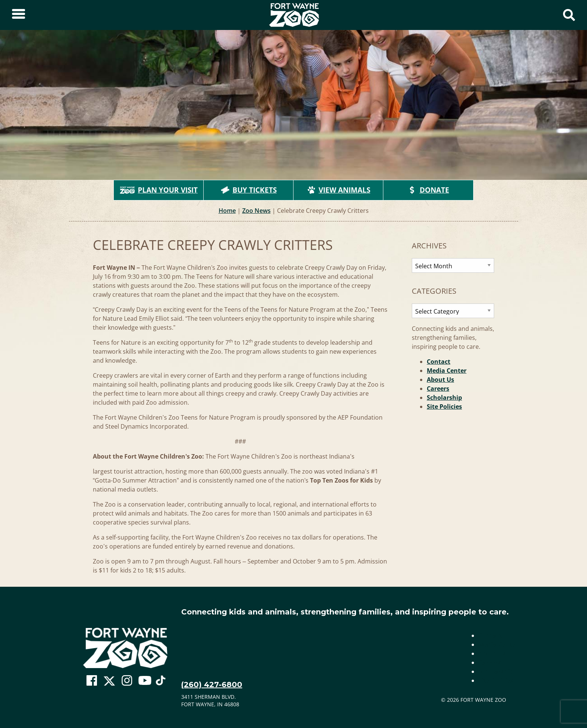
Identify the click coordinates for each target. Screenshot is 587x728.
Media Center (447, 371)
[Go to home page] (125, 648)
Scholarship (444, 398)
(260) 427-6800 (212, 685)
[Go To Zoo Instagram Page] (127, 681)
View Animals (338, 190)
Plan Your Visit (159, 190)
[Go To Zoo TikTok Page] (161, 683)
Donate (428, 190)
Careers (438, 389)
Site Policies (444, 407)
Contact (439, 362)
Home (227, 211)
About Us (440, 380)
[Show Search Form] (569, 15)
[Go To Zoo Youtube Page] (145, 681)
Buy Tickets (249, 190)
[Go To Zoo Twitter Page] (109, 683)
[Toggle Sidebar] (19, 15)
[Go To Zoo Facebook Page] (92, 681)
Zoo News (256, 211)
